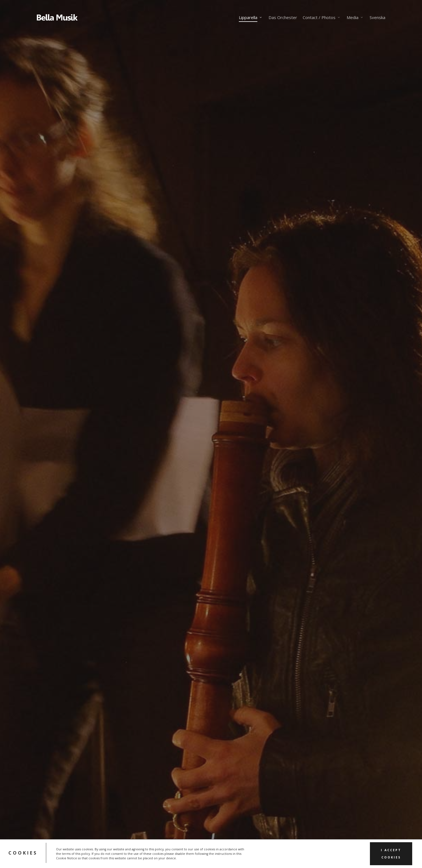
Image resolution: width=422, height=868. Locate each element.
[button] (57, 478)
